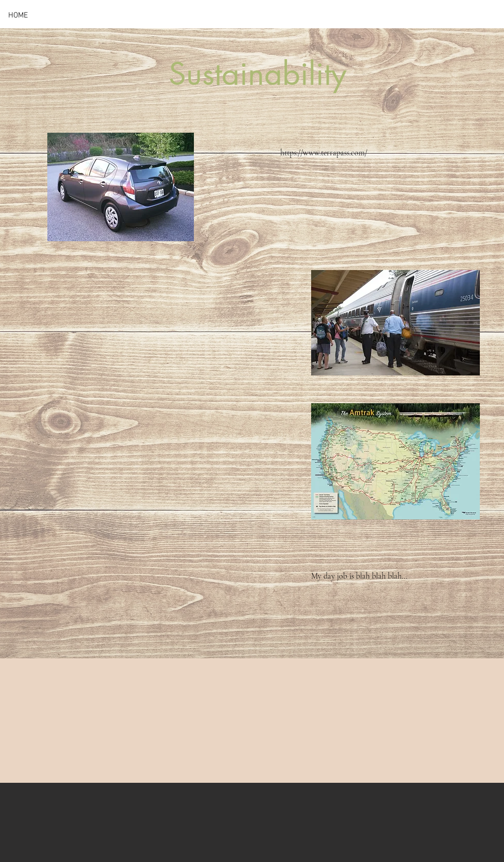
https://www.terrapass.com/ (324, 153)
